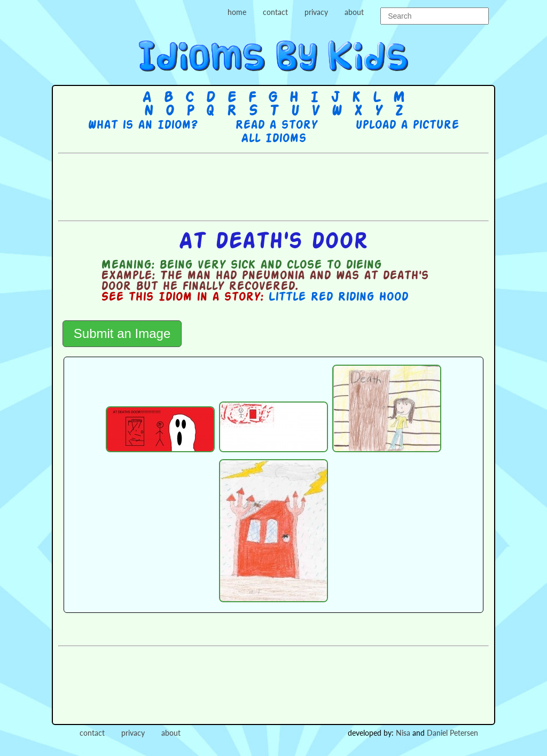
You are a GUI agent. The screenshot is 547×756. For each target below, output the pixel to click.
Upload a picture (407, 125)
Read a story (276, 125)
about (354, 12)
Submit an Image (122, 333)
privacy (316, 12)
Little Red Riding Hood (338, 297)
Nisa (403, 733)
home (237, 12)
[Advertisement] (273, 186)
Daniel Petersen (452, 733)
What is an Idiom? (142, 125)
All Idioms (273, 139)
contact (275, 12)
